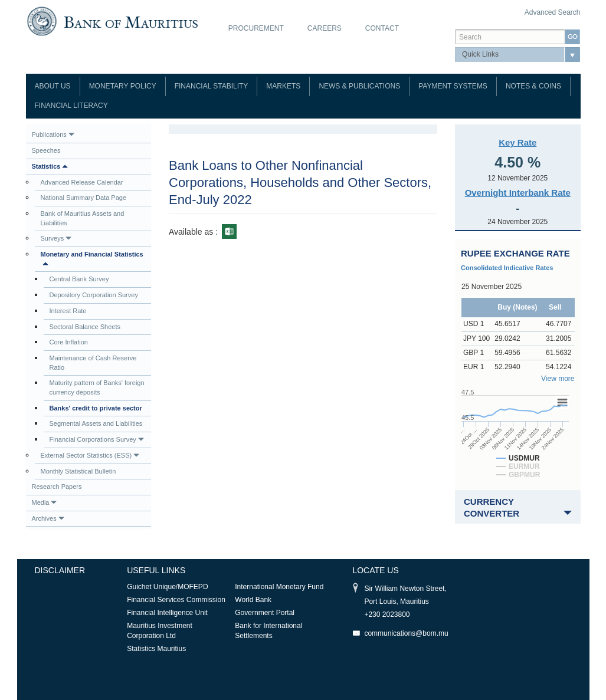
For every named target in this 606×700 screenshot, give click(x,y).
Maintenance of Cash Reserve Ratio (93, 363)
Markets (283, 86)
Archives (48, 518)
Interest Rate (68, 311)
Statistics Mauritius (156, 649)
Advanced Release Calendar (82, 182)
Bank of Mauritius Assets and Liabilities (83, 218)
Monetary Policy (123, 86)
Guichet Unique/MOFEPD (167, 587)
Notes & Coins (533, 86)
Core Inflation (69, 342)
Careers (325, 28)
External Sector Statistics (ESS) (90, 455)
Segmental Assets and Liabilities (96, 423)
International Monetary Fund (279, 587)
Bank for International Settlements (268, 631)
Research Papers (57, 487)
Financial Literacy (71, 106)
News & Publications (359, 86)
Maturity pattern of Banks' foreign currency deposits (97, 387)
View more (558, 379)
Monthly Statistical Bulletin (78, 471)
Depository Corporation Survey (94, 295)
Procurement (256, 28)
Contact (382, 28)
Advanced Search (553, 12)
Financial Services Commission (176, 600)
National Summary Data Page (84, 198)
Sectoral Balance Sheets (85, 327)
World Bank (253, 600)
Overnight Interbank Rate (518, 193)
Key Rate (517, 142)
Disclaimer (60, 570)
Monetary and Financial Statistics (92, 259)
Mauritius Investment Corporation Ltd (160, 631)
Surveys (56, 238)
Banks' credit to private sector (96, 408)
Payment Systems (453, 86)
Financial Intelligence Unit (167, 613)
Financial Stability (212, 86)
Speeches (46, 150)
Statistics (50, 166)
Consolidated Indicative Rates (507, 268)
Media (45, 502)
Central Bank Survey (79, 279)
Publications (53, 134)
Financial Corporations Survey (97, 439)
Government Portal (265, 613)
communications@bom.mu (406, 633)
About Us (53, 86)
